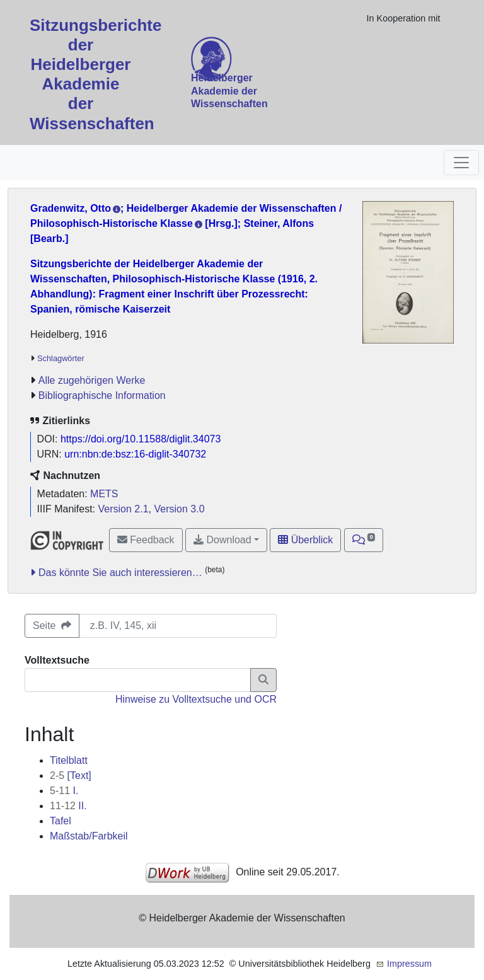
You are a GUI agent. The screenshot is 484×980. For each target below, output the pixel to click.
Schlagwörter (61, 358)
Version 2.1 (124, 509)
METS (104, 494)
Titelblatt (69, 760)
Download (222, 540)
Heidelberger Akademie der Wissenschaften (229, 91)
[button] (364, 540)
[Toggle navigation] (461, 163)
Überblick (305, 540)
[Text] (71, 775)
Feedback (146, 540)
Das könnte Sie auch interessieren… (120, 573)
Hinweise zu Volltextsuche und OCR (196, 699)
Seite (52, 625)
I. (64, 791)
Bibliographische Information (102, 395)
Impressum (409, 964)
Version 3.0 (179, 509)
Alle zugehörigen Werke (92, 380)
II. (68, 806)
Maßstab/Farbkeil (89, 836)
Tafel (60, 821)
